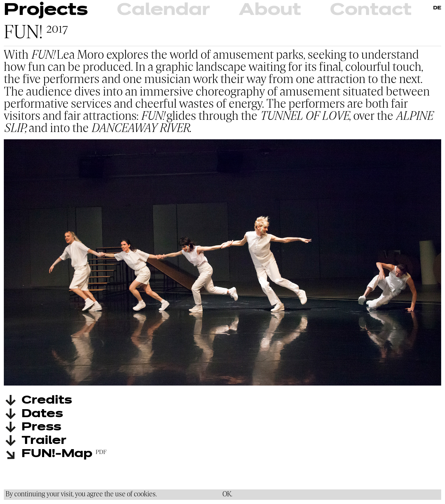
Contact (371, 10)
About (270, 10)
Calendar (163, 10)
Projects (46, 10)
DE (437, 8)
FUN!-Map (57, 454)
